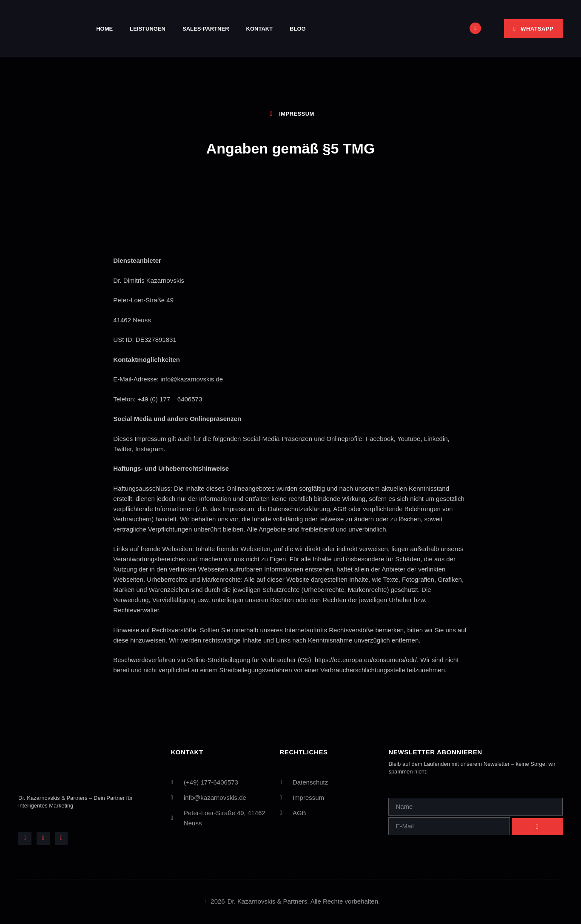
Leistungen (148, 29)
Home (104, 29)
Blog (298, 29)
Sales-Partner (206, 29)
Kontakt (260, 29)
